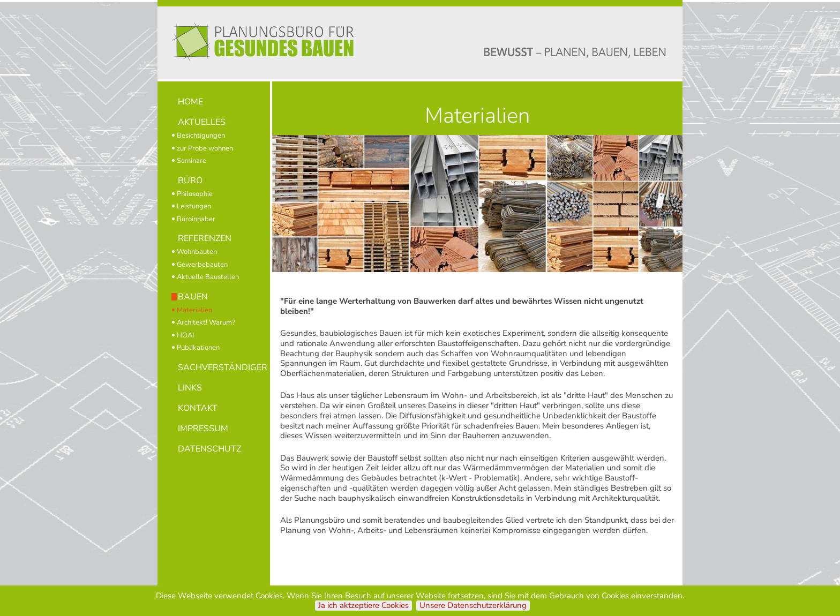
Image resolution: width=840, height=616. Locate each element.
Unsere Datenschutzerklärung (473, 606)
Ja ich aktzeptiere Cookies (363, 606)
